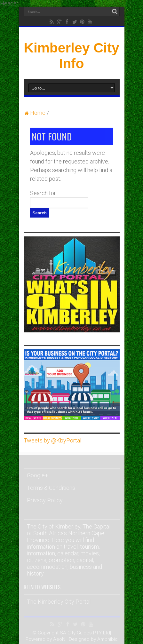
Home (35, 113)
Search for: (44, 193)
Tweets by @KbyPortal (52, 440)
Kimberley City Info (71, 56)
